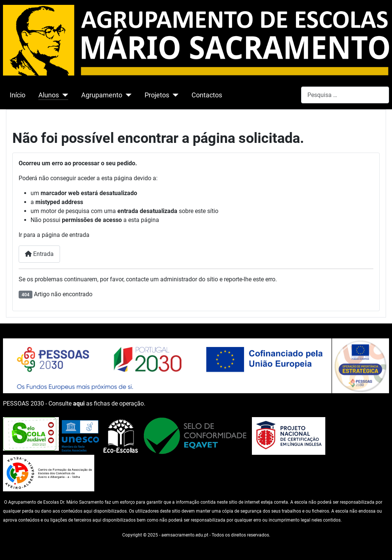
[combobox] (345, 95)
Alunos (49, 95)
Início (18, 95)
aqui (79, 403)
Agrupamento (102, 95)
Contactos (207, 95)
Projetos (157, 95)
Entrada (39, 254)
